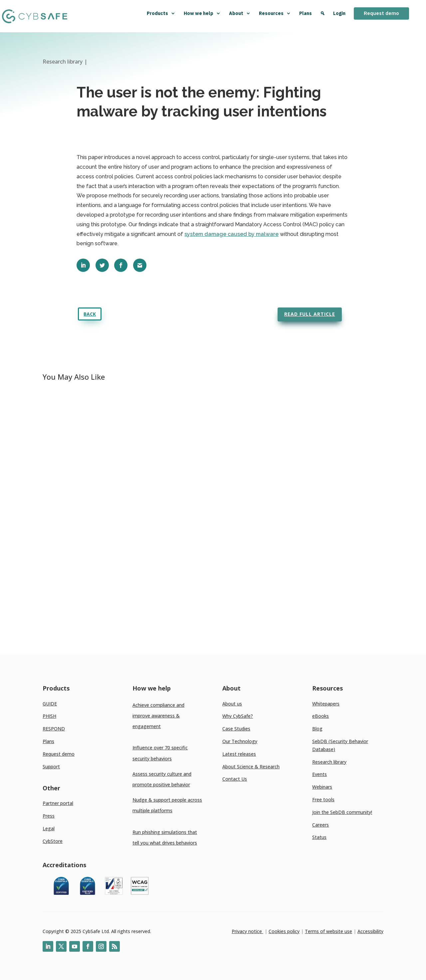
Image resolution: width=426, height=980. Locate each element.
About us (232, 704)
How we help (202, 13)
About (240, 13)
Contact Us (235, 779)
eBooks (320, 716)
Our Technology (240, 741)
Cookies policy (284, 931)
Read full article (310, 314)
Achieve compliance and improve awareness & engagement (158, 716)
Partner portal (58, 803)
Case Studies (236, 729)
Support (51, 767)
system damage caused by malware (231, 234)
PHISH (49, 716)
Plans (306, 13)
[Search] (322, 16)
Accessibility (370, 931)
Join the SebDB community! (342, 812)
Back (90, 314)
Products (161, 13)
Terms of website (324, 931)
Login (339, 13)
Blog (317, 729)
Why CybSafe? (238, 716)
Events (319, 774)
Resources (275, 13)
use (348, 931)
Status (319, 837)
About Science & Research (251, 767)
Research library (329, 762)
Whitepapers (326, 704)
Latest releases (239, 754)
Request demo (381, 13)
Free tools (323, 799)
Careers (320, 825)
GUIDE (50, 704)
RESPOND (54, 729)
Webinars (322, 787)
